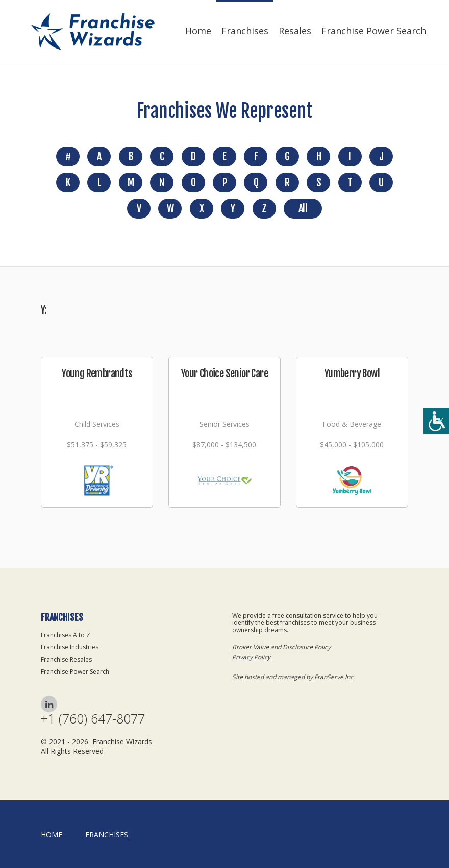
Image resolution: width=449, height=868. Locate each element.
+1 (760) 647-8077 (93, 719)
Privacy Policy (251, 657)
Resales (295, 31)
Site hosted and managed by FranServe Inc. (293, 677)
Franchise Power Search (374, 31)
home (52, 835)
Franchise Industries (70, 647)
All (303, 209)
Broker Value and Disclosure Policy (281, 647)
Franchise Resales (66, 659)
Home (198, 31)
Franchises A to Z (66, 635)
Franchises (245, 31)
